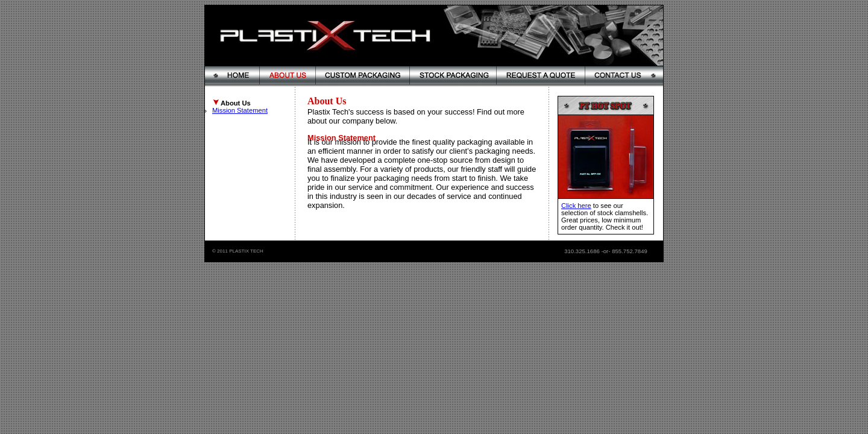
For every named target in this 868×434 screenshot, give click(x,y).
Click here (576, 206)
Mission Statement (240, 110)
